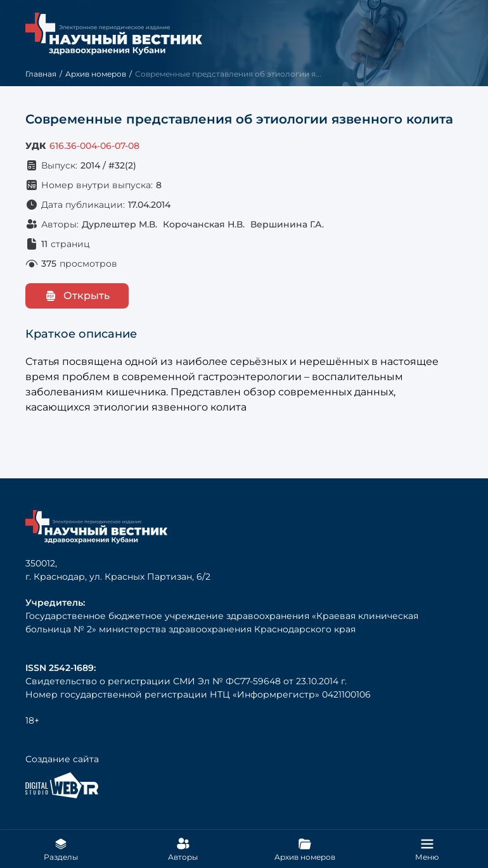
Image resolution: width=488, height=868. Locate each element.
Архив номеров (96, 74)
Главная (41, 74)
